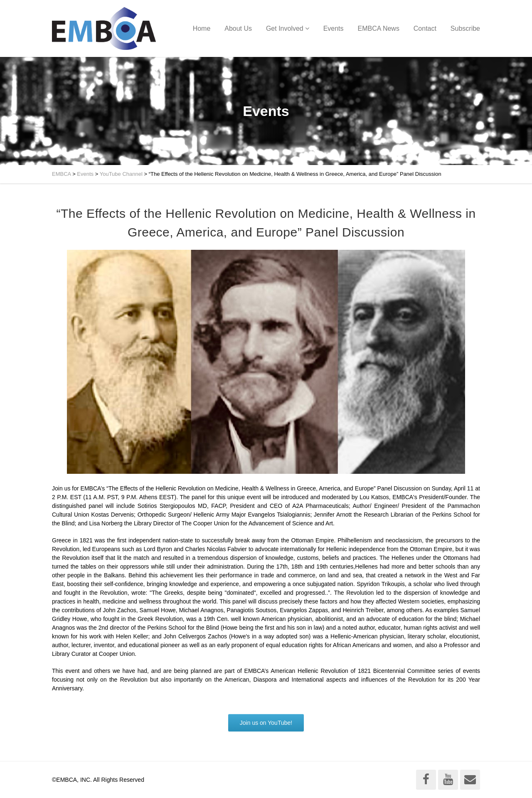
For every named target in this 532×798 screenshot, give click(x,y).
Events (334, 28)
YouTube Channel (121, 174)
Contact (425, 28)
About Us (238, 28)
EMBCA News (378, 28)
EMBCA (62, 174)
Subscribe (465, 28)
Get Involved (285, 28)
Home (202, 28)
